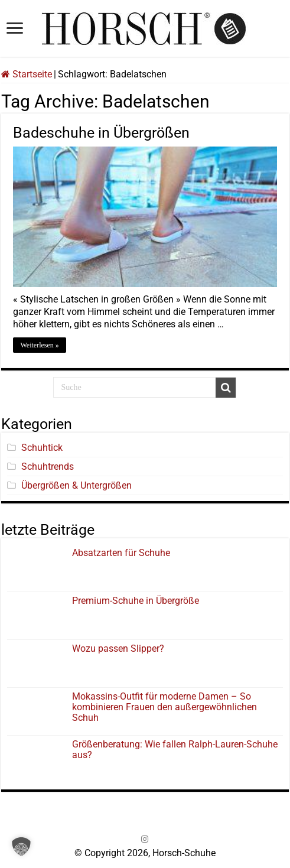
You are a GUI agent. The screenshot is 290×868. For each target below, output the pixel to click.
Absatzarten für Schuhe (123, 553)
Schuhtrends (48, 466)
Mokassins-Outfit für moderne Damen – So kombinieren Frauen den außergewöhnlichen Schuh (164, 707)
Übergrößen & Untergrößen (76, 485)
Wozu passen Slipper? (118, 648)
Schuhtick (42, 448)
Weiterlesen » (39, 345)
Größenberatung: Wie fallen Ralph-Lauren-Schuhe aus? (175, 750)
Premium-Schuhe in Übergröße (136, 601)
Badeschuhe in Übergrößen (101, 133)
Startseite (27, 74)
